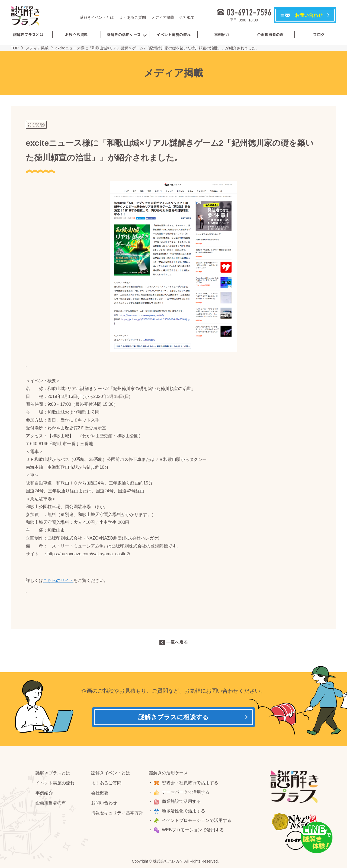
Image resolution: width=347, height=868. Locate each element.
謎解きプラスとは (28, 34)
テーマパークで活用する (187, 793)
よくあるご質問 (133, 17)
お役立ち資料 (76, 34)
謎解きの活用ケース (124, 34)
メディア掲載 (163, 17)
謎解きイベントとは (97, 17)
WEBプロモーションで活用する (194, 831)
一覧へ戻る (177, 642)
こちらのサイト (58, 580)
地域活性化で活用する (184, 812)
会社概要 (187, 17)
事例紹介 (222, 34)
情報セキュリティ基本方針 (117, 814)
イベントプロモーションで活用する (197, 822)
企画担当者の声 (270, 34)
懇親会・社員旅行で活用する (191, 784)
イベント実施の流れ (173, 34)
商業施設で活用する (182, 803)
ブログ (319, 34)
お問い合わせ (104, 804)
